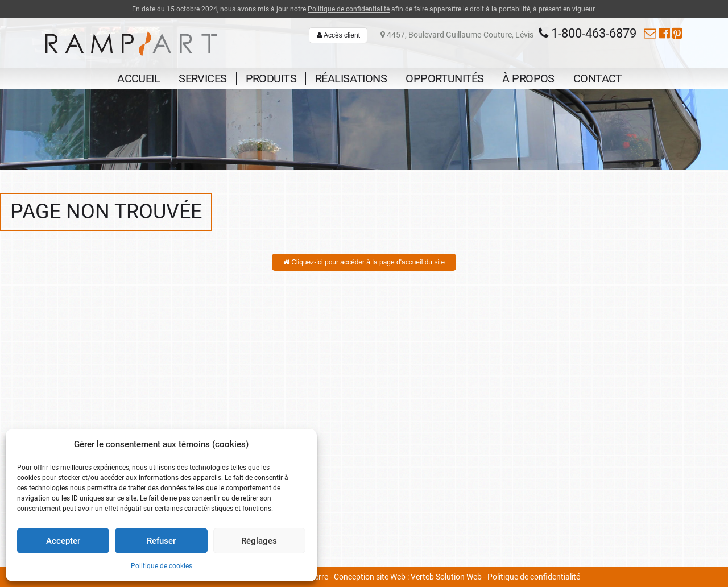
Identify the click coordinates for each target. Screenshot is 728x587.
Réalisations (351, 78)
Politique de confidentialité (349, 9)
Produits (271, 78)
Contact (598, 78)
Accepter (63, 541)
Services (202, 78)
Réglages (259, 541)
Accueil (138, 78)
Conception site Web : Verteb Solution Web (408, 577)
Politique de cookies (162, 566)
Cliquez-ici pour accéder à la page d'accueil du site (364, 262)
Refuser (161, 541)
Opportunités (444, 78)
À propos (528, 78)
